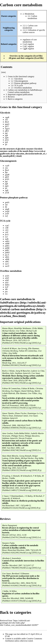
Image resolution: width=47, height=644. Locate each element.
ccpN (7, 166)
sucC (7, 264)
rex (6, 294)
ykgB (7, 209)
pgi (6, 133)
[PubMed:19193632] (10, 408)
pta (6, 292)
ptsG (7, 140)
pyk (6, 142)
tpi (6, 144)
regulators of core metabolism (30, 41)
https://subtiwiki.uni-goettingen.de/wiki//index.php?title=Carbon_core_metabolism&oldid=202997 (19, 623)
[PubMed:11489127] (10, 490)
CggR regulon (28, 49)
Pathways (9, 302)
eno (6, 120)
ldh (6, 289)
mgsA (7, 129)
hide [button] (4, 72)
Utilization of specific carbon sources (34, 31)
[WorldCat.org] (25, 343)
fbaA (7, 122)
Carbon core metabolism (30, 27)
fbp (6, 172)
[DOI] (35, 343)
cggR (7, 117)
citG (7, 230)
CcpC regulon (28, 46)
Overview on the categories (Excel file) (26, 56)
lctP (7, 287)
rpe (6, 205)
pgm (7, 138)
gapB (7, 175)
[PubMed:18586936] (10, 428)
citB (7, 228)
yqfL (7, 190)
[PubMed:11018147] (10, 601)
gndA (7, 202)
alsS (7, 283)
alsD (7, 278)
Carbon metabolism (32, 17)
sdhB (7, 259)
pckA (7, 179)
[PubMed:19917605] (10, 383)
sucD (7, 266)
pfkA (7, 131)
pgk (6, 135)
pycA (7, 255)
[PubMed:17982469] (10, 568)
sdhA (7, 257)
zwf (6, 216)
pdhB (7, 248)
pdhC (7, 250)
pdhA (7, 246)
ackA (7, 276)
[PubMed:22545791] (10, 537)
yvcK (7, 193)
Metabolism (29, 14)
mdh (7, 239)
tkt (6, 207)
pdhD (7, 253)
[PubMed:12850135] (10, 470)
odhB (7, 244)
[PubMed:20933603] (10, 365)
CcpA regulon (28, 44)
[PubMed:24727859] (10, 343)
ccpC (7, 226)
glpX (7, 177)
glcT (7, 126)
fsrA (7, 235)
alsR (7, 280)
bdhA (7, 285)
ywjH (7, 211)
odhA (7, 241)
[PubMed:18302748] (10, 450)
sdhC (7, 262)
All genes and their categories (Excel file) (26, 58)
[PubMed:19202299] (10, 553)
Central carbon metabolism (18, 309)
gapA (7, 124)
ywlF (7, 214)
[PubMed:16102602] (10, 586)
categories (23, 612)
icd (6, 237)
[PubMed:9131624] (10, 508)
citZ (7, 232)
